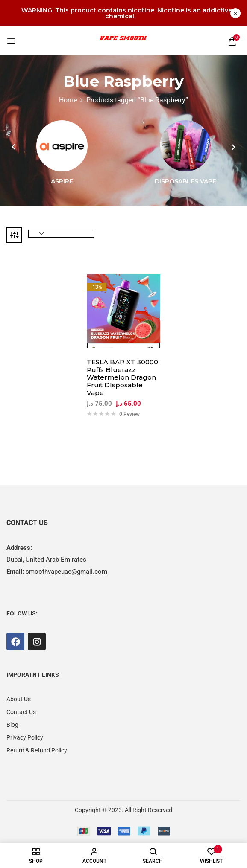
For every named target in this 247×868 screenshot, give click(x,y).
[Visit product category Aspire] (62, 146)
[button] (232, 41)
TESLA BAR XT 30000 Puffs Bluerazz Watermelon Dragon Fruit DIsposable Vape (122, 377)
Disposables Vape (185, 181)
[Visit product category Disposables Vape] (185, 146)
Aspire (62, 181)
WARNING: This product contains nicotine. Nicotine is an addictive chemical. (127, 13)
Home (68, 100)
